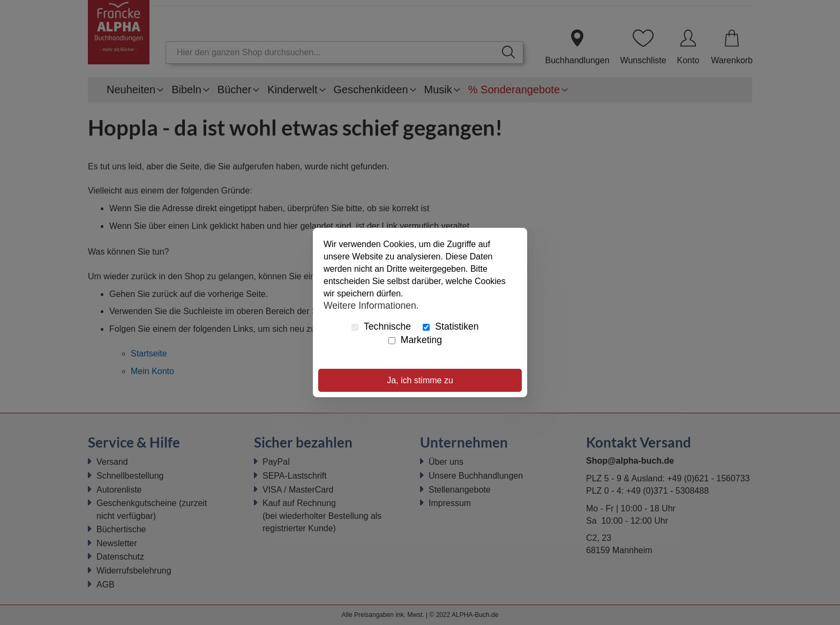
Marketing (415, 340)
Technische (381, 326)
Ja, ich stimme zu (420, 380)
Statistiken (451, 326)
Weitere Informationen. (371, 305)
